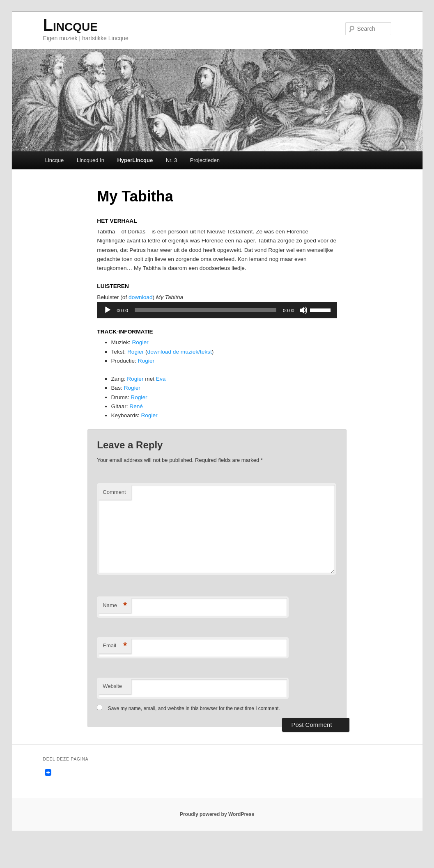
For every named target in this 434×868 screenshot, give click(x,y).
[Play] (108, 321)
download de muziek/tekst (188, 366)
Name (115, 629)
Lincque (71, 27)
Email (115, 669)
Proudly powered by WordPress (217, 839)
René (140, 426)
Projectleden (205, 161)
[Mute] (303, 321)
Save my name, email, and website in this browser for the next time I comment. (194, 731)
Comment (115, 515)
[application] (217, 321)
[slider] (206, 321)
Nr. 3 (172, 161)
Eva (168, 396)
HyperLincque (136, 161)
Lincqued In (91, 161)
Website (113, 709)
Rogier (145, 356)
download (145, 308)
